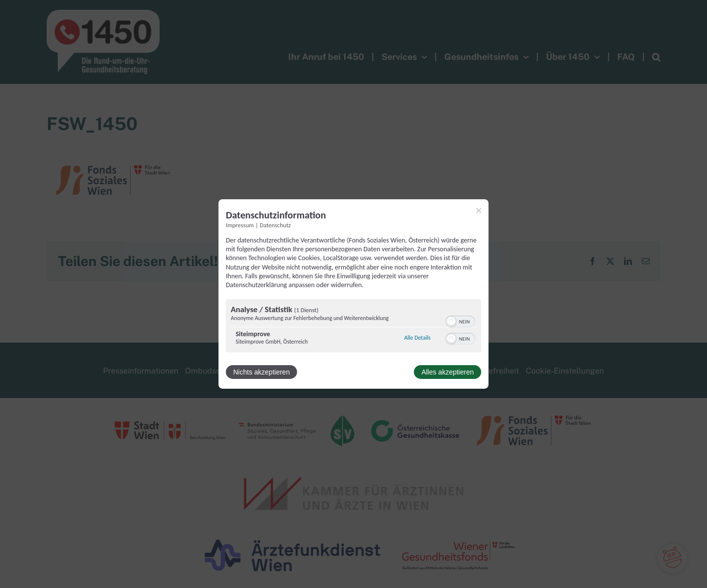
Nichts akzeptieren (261, 372)
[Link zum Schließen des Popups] (479, 211)
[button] (451, 321)
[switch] (460, 321)
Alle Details (417, 338)
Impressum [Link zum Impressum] (240, 225)
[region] (353, 327)
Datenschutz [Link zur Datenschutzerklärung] (275, 225)
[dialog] (353, 294)
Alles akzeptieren (448, 372)
